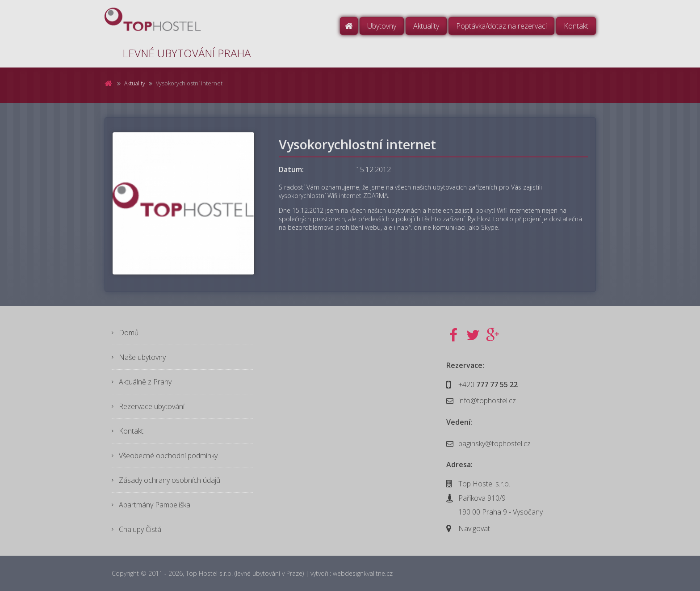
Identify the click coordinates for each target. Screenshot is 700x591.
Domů (349, 26)
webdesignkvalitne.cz (363, 573)
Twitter (473, 335)
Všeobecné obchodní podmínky (168, 456)
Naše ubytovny (142, 357)
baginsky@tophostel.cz (495, 443)
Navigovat (474, 528)
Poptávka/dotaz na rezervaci (501, 26)
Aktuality (426, 26)
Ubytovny (382, 26)
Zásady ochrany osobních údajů (170, 480)
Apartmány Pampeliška (155, 505)
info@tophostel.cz (487, 401)
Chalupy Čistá (140, 529)
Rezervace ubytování (152, 406)
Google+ (493, 335)
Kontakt (576, 26)
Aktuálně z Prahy (145, 382)
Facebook (453, 335)
